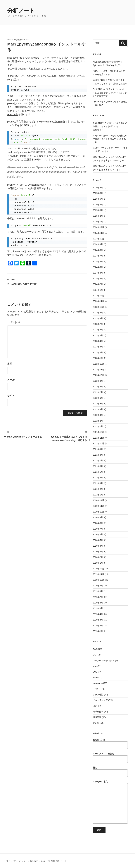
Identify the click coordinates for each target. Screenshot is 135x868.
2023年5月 (98, 335)
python (34, 284)
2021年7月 (98, 460)
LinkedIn (34, 861)
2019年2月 (98, 626)
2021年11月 (98, 438)
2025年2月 (98, 216)
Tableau (96, 678)
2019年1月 (98, 631)
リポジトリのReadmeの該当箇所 (47, 122)
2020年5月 (98, 540)
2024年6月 (98, 261)
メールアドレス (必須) (110, 758)
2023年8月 (98, 318)
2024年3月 (98, 279)
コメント (14, 322)
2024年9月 (98, 244)
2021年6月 (98, 466)
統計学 (96, 723)
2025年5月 (98, 199)
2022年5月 (98, 404)
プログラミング (100, 700)
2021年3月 (98, 483)
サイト (11, 396)
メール (11, 380)
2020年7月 (98, 529)
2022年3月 (98, 415)
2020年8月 (98, 523)
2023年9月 (98, 313)
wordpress (98, 683)
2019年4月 (98, 614)
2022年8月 (98, 387)
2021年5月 (98, 472)
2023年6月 (98, 330)
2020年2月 (98, 557)
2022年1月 (98, 426)
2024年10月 (98, 239)
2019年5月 (98, 608)
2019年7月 (98, 597)
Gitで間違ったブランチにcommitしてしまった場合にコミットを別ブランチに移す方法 (110, 93)
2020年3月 (98, 552)
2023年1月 (98, 358)
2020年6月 (98, 534)
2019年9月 (98, 586)
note (43, 861)
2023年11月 (98, 301)
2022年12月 (98, 364)
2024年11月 (98, 233)
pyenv (26, 284)
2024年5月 (98, 267)
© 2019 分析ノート (57, 861)
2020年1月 (98, 563)
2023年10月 (98, 307)
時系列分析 (98, 712)
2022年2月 (98, 421)
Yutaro (26, 40)
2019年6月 (98, 603)
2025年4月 (98, 205)
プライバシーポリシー (17, 861)
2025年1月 (98, 222)
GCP (95, 655)
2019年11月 (98, 574)
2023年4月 (98, 341)
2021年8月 (98, 455)
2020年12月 (98, 500)
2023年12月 (98, 296)
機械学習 (97, 717)
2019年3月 (98, 620)
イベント (97, 689)
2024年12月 (98, 227)
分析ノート (21, 11)
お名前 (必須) (110, 744)
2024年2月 (98, 284)
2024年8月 (98, 250)
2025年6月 (98, 193)
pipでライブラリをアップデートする (110, 148)
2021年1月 (98, 495)
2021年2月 (98, 489)
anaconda (16, 284)
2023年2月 (98, 352)
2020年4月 (98, 546)
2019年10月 (98, 580)
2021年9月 (98, 449)
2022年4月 (98, 409)
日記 (95, 706)
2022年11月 (98, 370)
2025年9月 (98, 188)
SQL (95, 672)
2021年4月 (98, 478)
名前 (10, 364)
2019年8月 (98, 591)
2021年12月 (98, 432)
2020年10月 (98, 512)
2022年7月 (98, 392)
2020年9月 (98, 517)
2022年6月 (98, 398)
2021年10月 (98, 443)
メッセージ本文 (110, 802)
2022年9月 (98, 381)
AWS (95, 649)
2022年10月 (98, 375)
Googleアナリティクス (104, 661)
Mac (13, 280)
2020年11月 (98, 506)
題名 (110, 772)
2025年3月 (98, 210)
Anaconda (13, 114)
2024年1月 (98, 290)
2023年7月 (98, 324)
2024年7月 (98, 256)
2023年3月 (98, 347)
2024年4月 (98, 273)
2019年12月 (98, 569)
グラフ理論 (98, 695)
